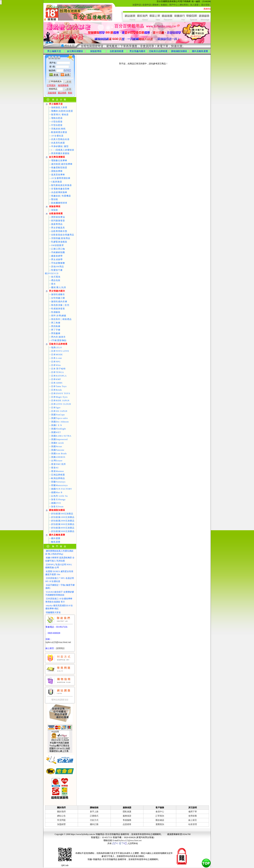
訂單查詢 (160, 816)
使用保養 (193, 816)
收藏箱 (164, 5)
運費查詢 (160, 824)
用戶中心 (173, 5)
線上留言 (193, 820)
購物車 (156, 5)
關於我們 (61, 812)
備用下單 (193, 812)
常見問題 (61, 820)
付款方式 (94, 820)
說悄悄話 (60, 648)
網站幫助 (184, 5)
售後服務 (127, 820)
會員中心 (160, 812)
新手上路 (94, 812)
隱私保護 (127, 812)
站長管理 (193, 824)
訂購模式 (94, 816)
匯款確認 (160, 820)
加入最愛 (194, 5)
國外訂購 (94, 824)
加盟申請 (137, 5)
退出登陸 (205, 5)
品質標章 (127, 824)
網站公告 (61, 816)
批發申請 (147, 5)
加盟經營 (61, 824)
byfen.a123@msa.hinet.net (58, 642)
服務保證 (127, 816)
